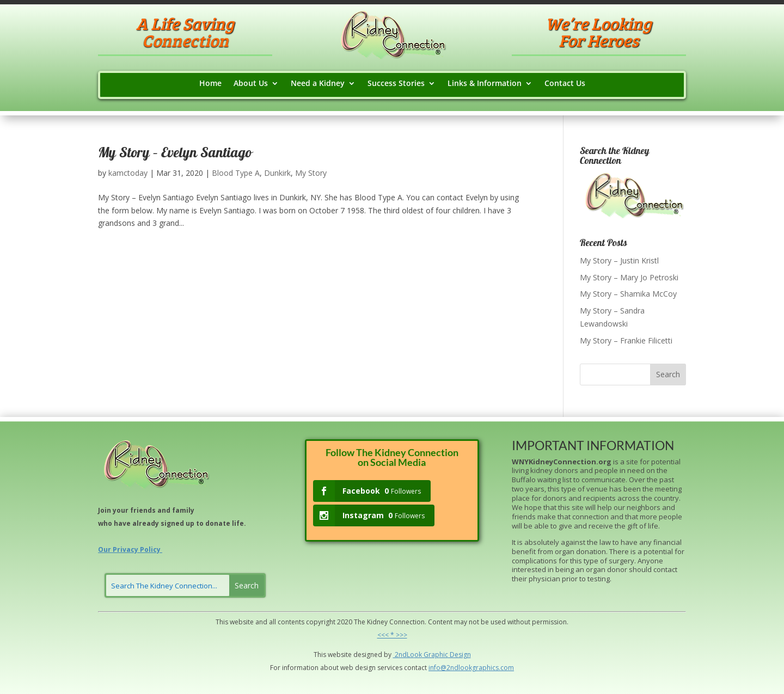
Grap (431, 655)
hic (444, 655)
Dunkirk (277, 173)
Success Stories (396, 84)
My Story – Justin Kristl (619, 260)
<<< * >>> (392, 635)
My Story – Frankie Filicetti (626, 340)
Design (460, 655)
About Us (251, 84)
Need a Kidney (318, 84)
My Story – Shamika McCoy (628, 294)
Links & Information (485, 84)
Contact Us (565, 84)
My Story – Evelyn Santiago (175, 154)
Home (210, 84)
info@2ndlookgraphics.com (471, 668)
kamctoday (128, 173)
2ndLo (404, 655)
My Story (311, 173)
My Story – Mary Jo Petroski (629, 277)
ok (418, 655)
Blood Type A (236, 173)
